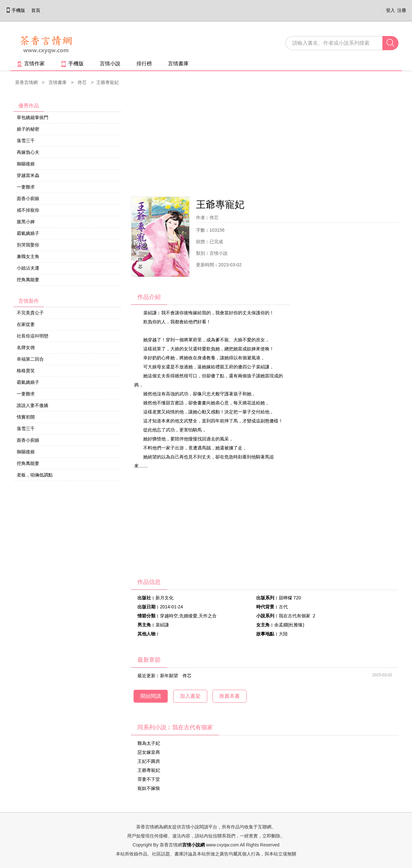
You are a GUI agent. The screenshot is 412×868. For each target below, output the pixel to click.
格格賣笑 (26, 371)
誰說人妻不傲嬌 (33, 405)
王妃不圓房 (149, 761)
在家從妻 (26, 324)
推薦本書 (229, 696)
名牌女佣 (26, 347)
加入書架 (190, 696)
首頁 (36, 10)
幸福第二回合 (30, 359)
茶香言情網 (26, 82)
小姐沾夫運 (28, 268)
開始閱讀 (151, 696)
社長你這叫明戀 (33, 336)
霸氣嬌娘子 (28, 233)
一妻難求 (26, 187)
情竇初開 (26, 417)
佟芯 (82, 82)
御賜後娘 (26, 164)
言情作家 (31, 64)
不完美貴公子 (30, 313)
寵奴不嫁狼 (149, 788)
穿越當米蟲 (28, 175)
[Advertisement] (265, 142)
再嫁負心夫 (28, 152)
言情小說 (110, 64)
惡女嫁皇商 (149, 752)
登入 (390, 10)
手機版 (15, 10)
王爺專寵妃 (149, 770)
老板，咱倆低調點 (35, 475)
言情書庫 (178, 64)
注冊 (402, 10)
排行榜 (144, 64)
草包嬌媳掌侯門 (33, 117)
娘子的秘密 (28, 129)
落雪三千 (26, 141)
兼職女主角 (28, 256)
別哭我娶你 (28, 245)
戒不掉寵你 (28, 210)
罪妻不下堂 (149, 779)
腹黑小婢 (26, 222)
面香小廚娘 (28, 199)
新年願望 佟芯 (176, 676)
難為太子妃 (149, 743)
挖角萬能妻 (28, 280)
